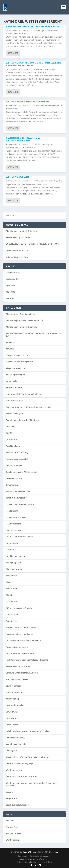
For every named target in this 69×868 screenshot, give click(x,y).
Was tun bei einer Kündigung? (19, 764)
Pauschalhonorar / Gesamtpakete (21, 627)
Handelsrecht (12, 511)
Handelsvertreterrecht (16, 517)
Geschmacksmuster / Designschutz (21, 472)
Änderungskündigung (16, 375)
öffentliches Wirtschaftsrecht (19, 608)
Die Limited (11, 426)
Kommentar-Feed (14, 833)
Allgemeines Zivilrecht (16, 368)
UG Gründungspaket (15, 705)
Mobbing (10, 595)
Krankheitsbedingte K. (16, 556)
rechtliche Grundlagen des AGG (20, 653)
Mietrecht (10, 582)
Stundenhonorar (13, 686)
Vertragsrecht (12, 751)
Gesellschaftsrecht (14, 478)
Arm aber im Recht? (15, 388)
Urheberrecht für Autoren (18, 250)
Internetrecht (12, 543)
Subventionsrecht (14, 692)
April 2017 (10, 285)
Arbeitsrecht (12, 381)
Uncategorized (12, 718)
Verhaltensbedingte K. (16, 744)
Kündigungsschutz (14, 563)
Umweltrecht (12, 712)
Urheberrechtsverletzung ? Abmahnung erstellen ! (28, 731)
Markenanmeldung (14, 569)
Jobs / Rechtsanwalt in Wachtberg (34, 859)
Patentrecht (11, 621)
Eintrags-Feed (12, 827)
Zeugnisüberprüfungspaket (18, 805)
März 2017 (11, 292)
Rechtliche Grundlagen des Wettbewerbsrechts (23, 139)
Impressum (23, 856)
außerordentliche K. (15, 401)
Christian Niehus (14, 31)
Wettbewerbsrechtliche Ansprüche (28, 102)
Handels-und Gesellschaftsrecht (20, 504)
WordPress (53, 852)
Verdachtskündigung (15, 738)
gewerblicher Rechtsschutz (18, 491)
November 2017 (13, 272)
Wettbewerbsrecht (18, 177)
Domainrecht (12, 440)
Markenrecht (12, 576)
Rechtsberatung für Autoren (19, 237)
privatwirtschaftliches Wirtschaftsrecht (23, 640)
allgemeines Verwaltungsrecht (19, 362)
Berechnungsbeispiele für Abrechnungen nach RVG (29, 407)
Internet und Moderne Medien (20, 537)
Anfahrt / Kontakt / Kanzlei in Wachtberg (35, 862)
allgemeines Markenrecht (17, 355)
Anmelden (11, 820)
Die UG (9, 433)
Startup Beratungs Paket (17, 679)
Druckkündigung (13, 446)
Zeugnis (9, 792)
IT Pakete (10, 550)
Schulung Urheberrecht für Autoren (22, 673)
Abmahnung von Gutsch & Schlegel (22, 231)
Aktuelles (10, 349)
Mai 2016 (10, 298)
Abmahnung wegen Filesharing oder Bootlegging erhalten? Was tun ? (34, 335)
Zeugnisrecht (12, 798)
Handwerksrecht (13, 524)
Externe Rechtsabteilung (17, 257)
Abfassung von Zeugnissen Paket (21, 314)
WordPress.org (13, 840)
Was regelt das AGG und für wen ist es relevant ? (28, 757)
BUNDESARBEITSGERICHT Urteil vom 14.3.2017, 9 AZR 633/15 (33, 244)
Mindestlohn (12, 589)
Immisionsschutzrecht (16, 530)
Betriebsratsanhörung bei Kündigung (23, 420)
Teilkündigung (12, 699)
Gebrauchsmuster (14, 465)
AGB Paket (11, 342)
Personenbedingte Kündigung (19, 634)
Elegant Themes (29, 852)
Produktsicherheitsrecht (17, 647)
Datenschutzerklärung (40, 856)
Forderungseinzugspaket (17, 459)
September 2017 (13, 279)
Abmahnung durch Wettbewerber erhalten (33, 26)
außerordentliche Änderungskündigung (24, 394)
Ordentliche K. (12, 615)
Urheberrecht (12, 725)
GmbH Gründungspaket (17, 498)
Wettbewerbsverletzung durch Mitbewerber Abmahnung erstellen (33, 64)
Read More (13, 53)
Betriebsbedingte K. (15, 414)
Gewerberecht (12, 485)
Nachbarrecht (12, 601)
